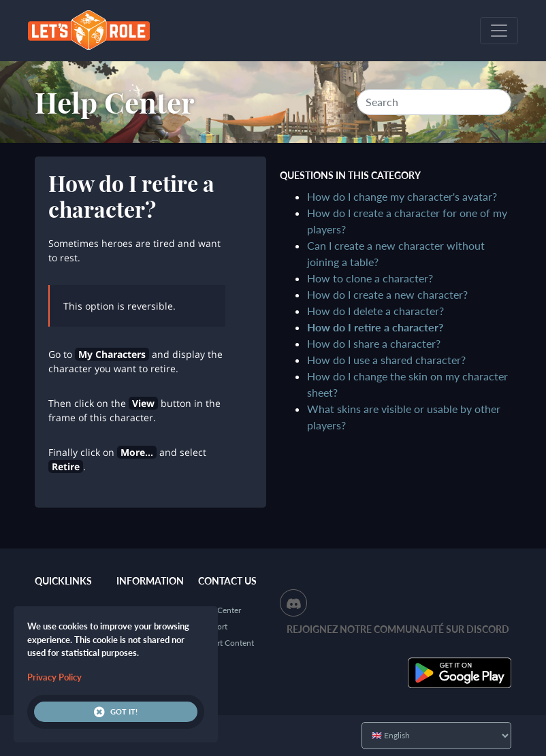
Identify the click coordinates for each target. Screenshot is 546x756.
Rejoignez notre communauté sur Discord (398, 629)
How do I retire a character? (375, 327)
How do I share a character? (374, 343)
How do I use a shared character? (386, 360)
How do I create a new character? (387, 294)
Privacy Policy (54, 677)
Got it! (116, 712)
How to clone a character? (370, 278)
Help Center (115, 102)
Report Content (226, 643)
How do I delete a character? (375, 311)
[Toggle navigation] (499, 31)
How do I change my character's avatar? (402, 196)
